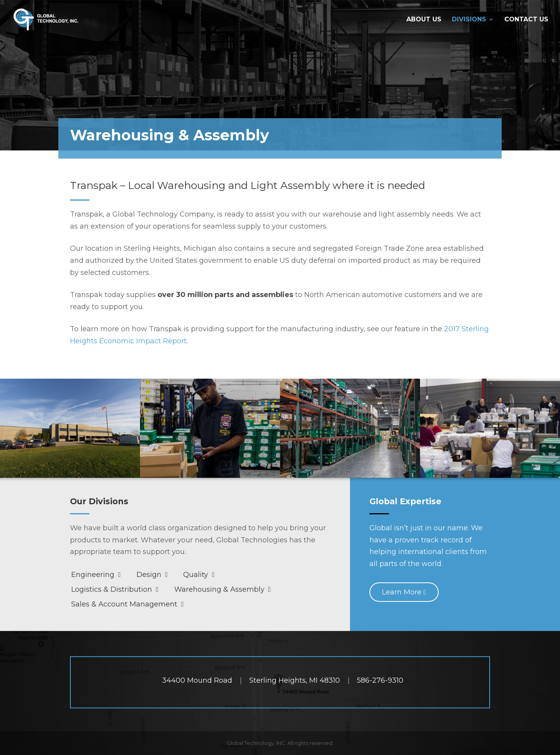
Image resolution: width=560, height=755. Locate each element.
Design (152, 575)
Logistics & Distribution (115, 589)
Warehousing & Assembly (223, 589)
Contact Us (526, 20)
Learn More (404, 592)
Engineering (96, 575)
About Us (424, 20)
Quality (199, 575)
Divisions (469, 20)
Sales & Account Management (128, 604)
